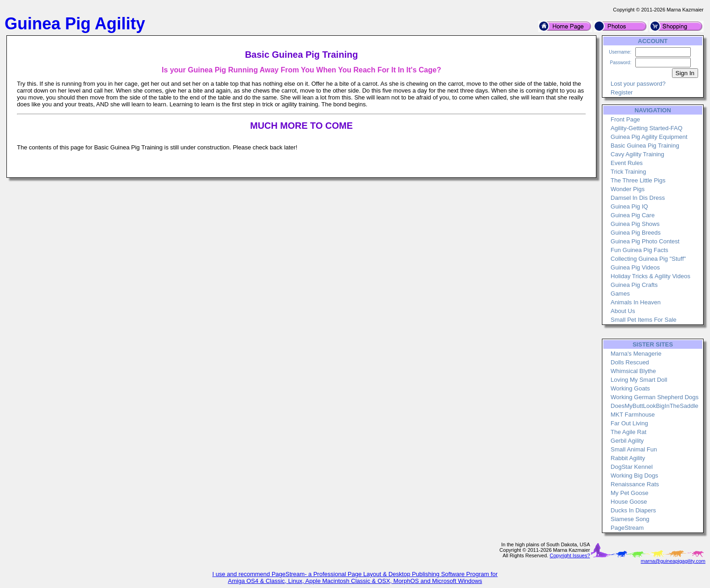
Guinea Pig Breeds (636, 233)
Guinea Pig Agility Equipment (649, 137)
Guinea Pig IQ (629, 206)
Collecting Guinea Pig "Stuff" (648, 259)
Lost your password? (638, 84)
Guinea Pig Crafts (634, 285)
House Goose (629, 502)
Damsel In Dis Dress (638, 198)
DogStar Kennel (632, 467)
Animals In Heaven (636, 302)
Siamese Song (630, 519)
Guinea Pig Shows (635, 224)
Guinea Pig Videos (635, 267)
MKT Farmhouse (633, 415)
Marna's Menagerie (636, 354)
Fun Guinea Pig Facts (639, 250)
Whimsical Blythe (633, 371)
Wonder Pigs (628, 189)
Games (620, 294)
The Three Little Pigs (638, 180)
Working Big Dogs (634, 475)
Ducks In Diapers (633, 510)
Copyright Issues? (570, 555)
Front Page (625, 119)
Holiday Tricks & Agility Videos (650, 276)
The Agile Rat (628, 432)
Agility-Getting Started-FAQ (647, 128)
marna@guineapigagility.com (673, 561)
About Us (623, 311)
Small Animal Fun (634, 449)
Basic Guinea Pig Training (645, 146)
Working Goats (630, 388)
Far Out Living (629, 423)
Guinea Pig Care (633, 215)
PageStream (627, 528)
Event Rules (627, 163)
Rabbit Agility (628, 458)
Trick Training (628, 172)
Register (622, 92)
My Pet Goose (629, 493)
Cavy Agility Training (637, 154)
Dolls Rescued (630, 362)
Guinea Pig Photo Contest (645, 241)
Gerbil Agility (627, 441)
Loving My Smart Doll (639, 380)
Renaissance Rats (635, 484)
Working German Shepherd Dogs (655, 397)
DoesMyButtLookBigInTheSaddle (655, 406)
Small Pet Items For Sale (644, 320)
